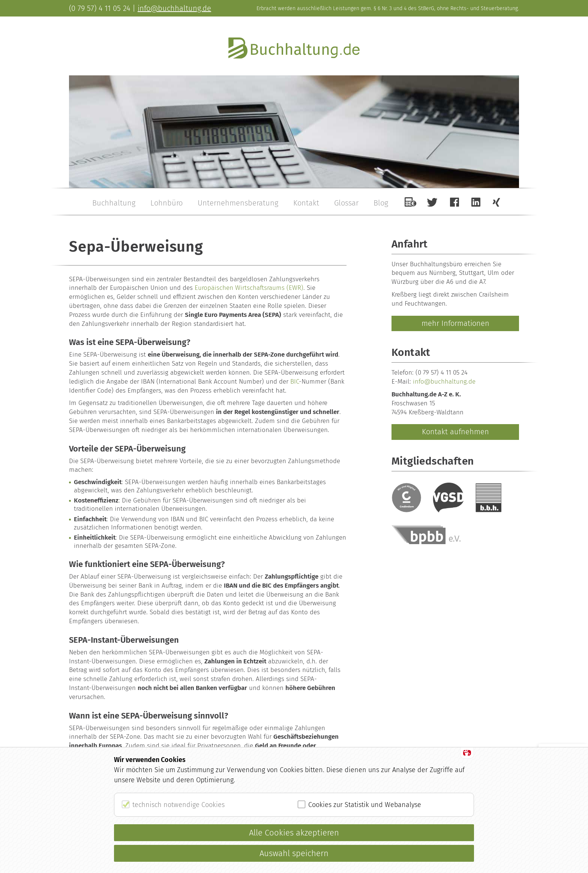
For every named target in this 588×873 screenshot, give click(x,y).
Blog (381, 203)
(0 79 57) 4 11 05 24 (442, 373)
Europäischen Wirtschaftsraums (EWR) (249, 288)
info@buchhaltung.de (444, 382)
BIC (295, 382)
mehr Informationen (455, 323)
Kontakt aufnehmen (455, 432)
